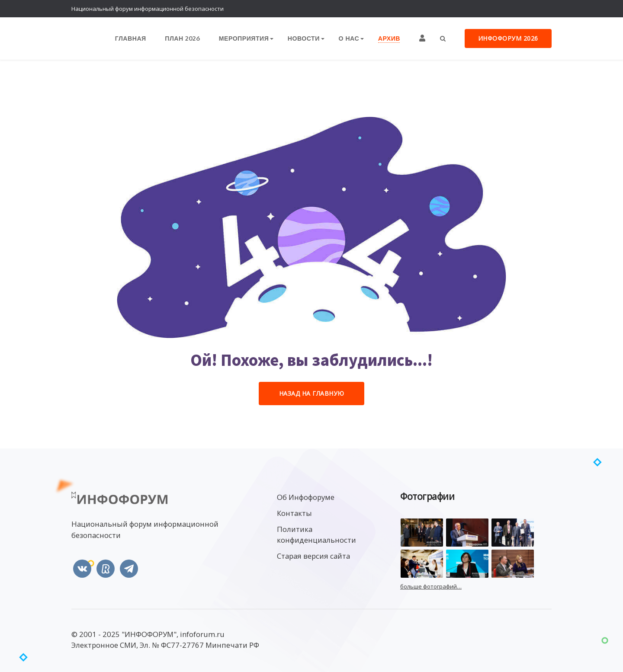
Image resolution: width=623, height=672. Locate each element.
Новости (304, 39)
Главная (132, 39)
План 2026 (184, 39)
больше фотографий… (431, 587)
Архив (389, 39)
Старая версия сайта (313, 556)
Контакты (294, 513)
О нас (349, 39)
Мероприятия (245, 39)
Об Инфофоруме (306, 497)
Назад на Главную (312, 393)
